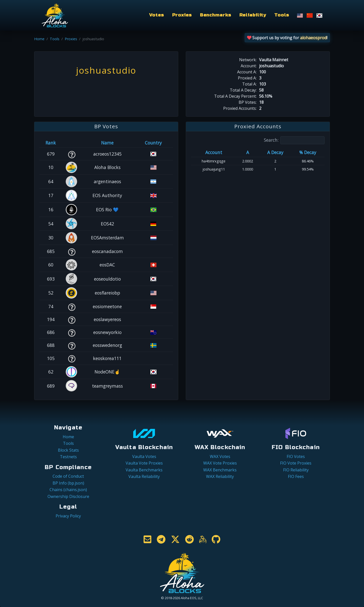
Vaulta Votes (144, 456)
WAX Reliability (220, 476)
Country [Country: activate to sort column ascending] (153, 143)
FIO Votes (296, 456)
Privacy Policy (68, 516)
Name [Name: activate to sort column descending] (107, 143)
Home (39, 39)
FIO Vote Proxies (296, 463)
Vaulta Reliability (144, 476)
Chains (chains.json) (68, 490)
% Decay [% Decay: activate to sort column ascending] (308, 152)
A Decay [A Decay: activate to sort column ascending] (275, 152)
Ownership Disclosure (68, 496)
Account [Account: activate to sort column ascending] (214, 152)
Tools (282, 15)
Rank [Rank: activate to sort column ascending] (51, 143)
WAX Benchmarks (220, 470)
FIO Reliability (296, 470)
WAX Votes (220, 456)
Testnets (68, 457)
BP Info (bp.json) (68, 483)
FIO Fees (296, 476)
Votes (156, 15)
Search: (294, 140)
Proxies (182, 15)
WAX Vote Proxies (220, 463)
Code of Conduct (68, 476)
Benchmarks (216, 15)
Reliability (253, 15)
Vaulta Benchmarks (144, 470)
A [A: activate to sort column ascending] (248, 152)
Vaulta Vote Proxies (144, 463)
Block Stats (68, 450)
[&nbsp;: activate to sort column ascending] (72, 143)
